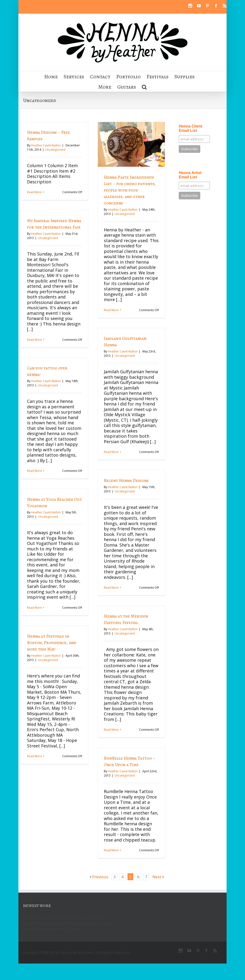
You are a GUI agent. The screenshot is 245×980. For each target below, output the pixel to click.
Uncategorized (55, 150)
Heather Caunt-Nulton (46, 145)
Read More (34, 192)
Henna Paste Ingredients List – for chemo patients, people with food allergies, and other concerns (130, 190)
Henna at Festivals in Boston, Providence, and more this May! (52, 643)
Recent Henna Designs (126, 480)
